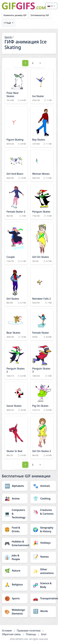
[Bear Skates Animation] (16, 325)
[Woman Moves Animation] (42, 166)
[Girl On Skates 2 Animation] (42, 437)
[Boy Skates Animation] (42, 127)
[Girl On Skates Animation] (42, 243)
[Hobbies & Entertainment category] (15, 543)
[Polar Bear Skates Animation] (16, 86)
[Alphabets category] (15, 486)
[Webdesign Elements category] (15, 612)
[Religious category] (15, 584)
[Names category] (43, 557)
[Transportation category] (43, 598)
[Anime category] (15, 499)
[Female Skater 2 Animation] (16, 202)
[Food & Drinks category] (15, 529)
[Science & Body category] (43, 585)
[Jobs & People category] (15, 557)
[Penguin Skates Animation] (42, 202)
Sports (8, 37)
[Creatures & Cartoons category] (43, 512)
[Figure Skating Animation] (16, 127)
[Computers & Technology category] (15, 514)
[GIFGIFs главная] (24, 6)
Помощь (31, 634)
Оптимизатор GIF (40, 15)
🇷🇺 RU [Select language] (50, 6)
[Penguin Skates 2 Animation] (16, 361)
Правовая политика (29, 631)
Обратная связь (11, 634)
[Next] (40, 63)
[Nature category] (15, 571)
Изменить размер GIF (15, 15)
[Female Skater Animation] (42, 325)
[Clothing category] (43, 499)
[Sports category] (15, 598)
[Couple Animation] (16, 243)
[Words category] (43, 611)
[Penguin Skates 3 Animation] (42, 361)
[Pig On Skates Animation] (42, 398)
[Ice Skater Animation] (42, 86)
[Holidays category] (43, 543)
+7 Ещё (7, 23)
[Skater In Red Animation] (16, 437)
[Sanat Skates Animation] (16, 398)
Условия (7, 631)
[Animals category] (43, 486)
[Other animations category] (43, 571)
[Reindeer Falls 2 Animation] (42, 287)
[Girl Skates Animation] (16, 287)
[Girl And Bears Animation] (16, 166)
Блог (44, 634)
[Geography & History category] (43, 529)
